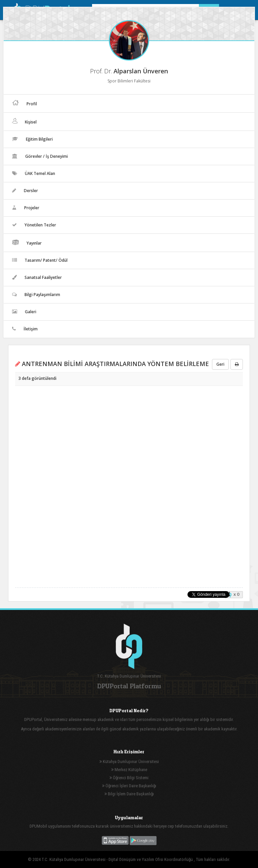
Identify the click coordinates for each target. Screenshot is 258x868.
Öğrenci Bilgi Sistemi (129, 778)
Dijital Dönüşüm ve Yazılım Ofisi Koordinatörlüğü (151, 859)
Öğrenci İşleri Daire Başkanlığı (129, 786)
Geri (220, 364)
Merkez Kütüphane (129, 770)
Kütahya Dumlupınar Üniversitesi (129, 762)
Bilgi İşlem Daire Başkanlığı (129, 794)
